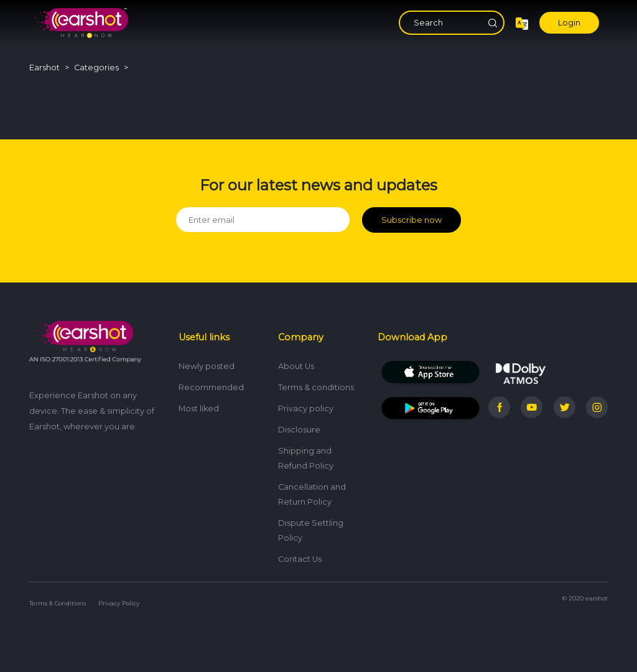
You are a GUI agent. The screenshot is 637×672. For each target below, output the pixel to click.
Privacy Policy (119, 603)
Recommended (211, 387)
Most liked (199, 408)
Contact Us (300, 559)
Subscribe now (411, 220)
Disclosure (299, 430)
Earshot (44, 68)
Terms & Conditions (58, 603)
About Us (296, 366)
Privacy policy (306, 408)
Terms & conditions (316, 387)
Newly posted (207, 366)
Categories (96, 68)
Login (569, 23)
